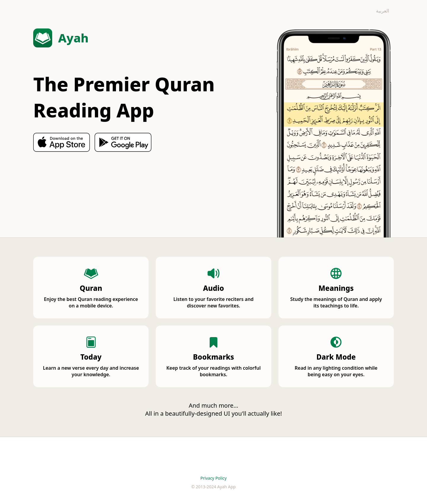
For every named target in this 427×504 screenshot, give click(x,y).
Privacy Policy (213, 478)
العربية (383, 11)
